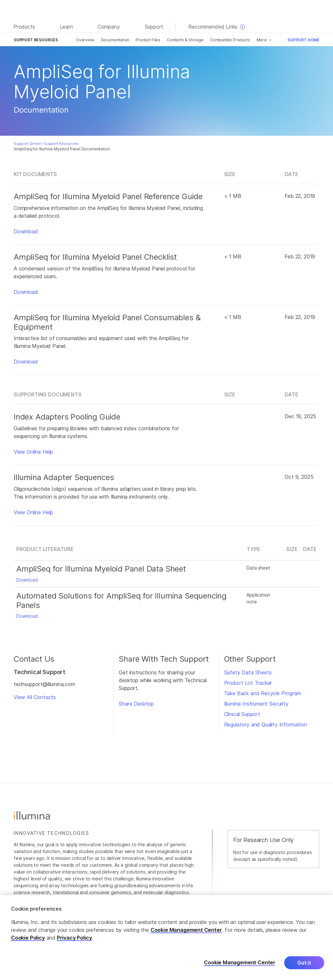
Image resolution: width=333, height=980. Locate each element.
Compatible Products (230, 40)
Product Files (148, 40)
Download (26, 231)
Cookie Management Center (186, 930)
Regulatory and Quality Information (266, 725)
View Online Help (33, 452)
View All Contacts (35, 697)
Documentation (115, 40)
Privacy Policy (74, 938)
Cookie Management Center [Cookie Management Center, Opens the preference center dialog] (240, 963)
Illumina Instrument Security (256, 704)
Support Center (27, 144)
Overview (85, 40)
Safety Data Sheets (248, 672)
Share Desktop (136, 704)
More (262, 40)
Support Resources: (62, 144)
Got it (304, 963)
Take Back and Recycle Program (263, 693)
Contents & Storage (185, 40)
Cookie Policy (28, 938)
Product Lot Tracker (248, 683)
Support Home (303, 40)
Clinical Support (242, 714)
